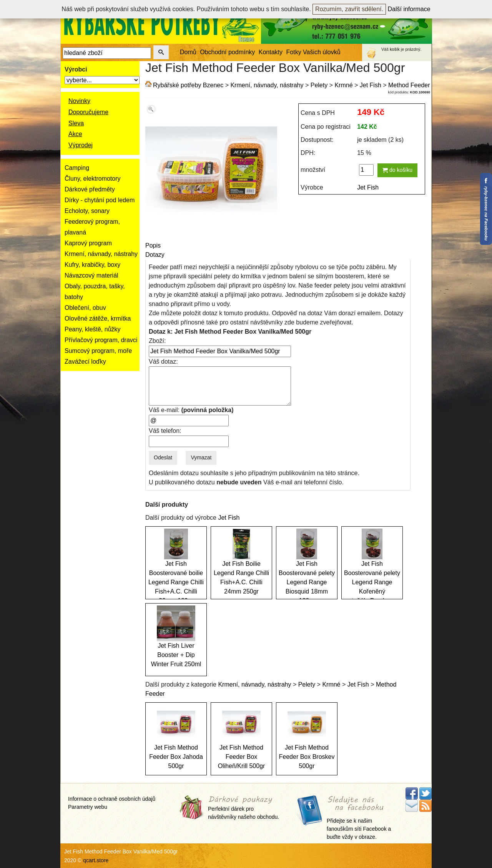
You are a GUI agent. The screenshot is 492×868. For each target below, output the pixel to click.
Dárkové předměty (90, 189)
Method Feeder (409, 85)
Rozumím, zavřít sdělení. (349, 9)
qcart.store (96, 860)
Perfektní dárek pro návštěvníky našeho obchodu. (244, 808)
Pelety (319, 85)
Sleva (76, 123)
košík (395, 49)
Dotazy (155, 255)
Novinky (79, 101)
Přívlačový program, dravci (101, 340)
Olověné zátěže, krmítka (98, 318)
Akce (75, 134)
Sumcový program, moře (98, 351)
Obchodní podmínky (227, 52)
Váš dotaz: (163, 362)
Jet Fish (371, 85)
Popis (153, 245)
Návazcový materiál (91, 275)
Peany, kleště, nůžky (93, 329)
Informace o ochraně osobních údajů (112, 799)
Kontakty (271, 52)
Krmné (343, 85)
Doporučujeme (88, 112)
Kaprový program (88, 243)
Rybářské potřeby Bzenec (188, 85)
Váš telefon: (165, 431)
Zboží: (157, 341)
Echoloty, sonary (87, 211)
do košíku (397, 170)
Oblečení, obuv (85, 308)
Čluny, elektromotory (93, 179)
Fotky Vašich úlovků (313, 52)
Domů (188, 52)
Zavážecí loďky (85, 362)
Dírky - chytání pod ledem (100, 200)
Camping (77, 168)
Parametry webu (88, 807)
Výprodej (81, 145)
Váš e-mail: (191, 410)
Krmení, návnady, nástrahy (101, 254)
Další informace (409, 9)
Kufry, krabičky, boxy (92, 265)
